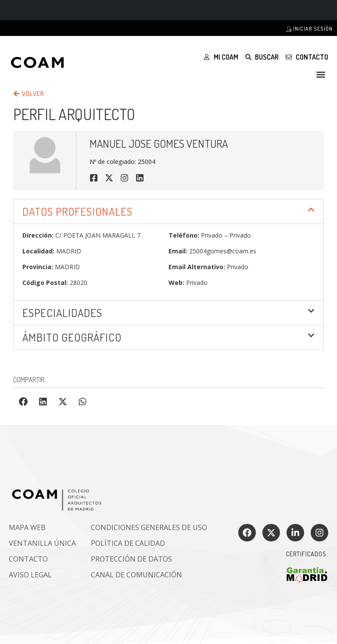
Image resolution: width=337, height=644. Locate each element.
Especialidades (62, 313)
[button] (321, 74)
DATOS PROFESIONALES (77, 211)
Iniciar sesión (309, 29)
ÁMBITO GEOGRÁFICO (72, 337)
